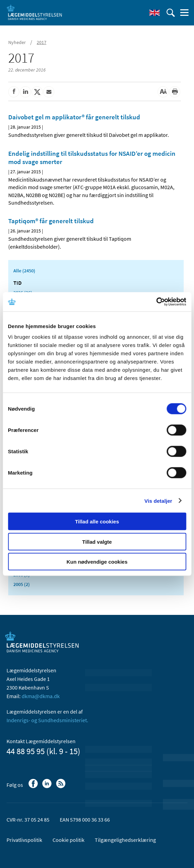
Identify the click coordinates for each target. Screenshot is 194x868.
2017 (42, 42)
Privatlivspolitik (24, 840)
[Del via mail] (49, 92)
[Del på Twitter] (37, 92)
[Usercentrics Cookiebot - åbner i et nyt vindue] (156, 302)
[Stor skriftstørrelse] (163, 92)
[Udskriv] (175, 92)
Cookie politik (69, 840)
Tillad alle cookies (97, 522)
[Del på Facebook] (14, 92)
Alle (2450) (24, 271)
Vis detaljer (158, 501)
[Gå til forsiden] (34, 12)
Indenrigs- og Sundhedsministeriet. (47, 720)
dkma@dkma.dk (41, 696)
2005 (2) (22, 584)
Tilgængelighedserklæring (125, 840)
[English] (155, 13)
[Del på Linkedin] (25, 92)
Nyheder (17, 42)
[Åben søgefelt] (171, 13)
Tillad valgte (97, 541)
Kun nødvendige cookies (97, 562)
